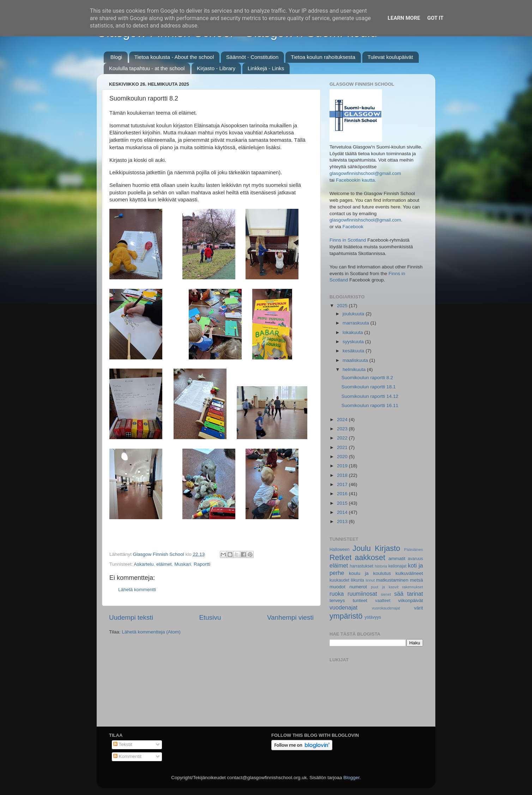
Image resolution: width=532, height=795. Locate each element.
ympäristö (346, 616)
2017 (343, 484)
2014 (343, 512)
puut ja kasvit (385, 587)
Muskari (183, 564)
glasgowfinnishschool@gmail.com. (366, 220)
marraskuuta (356, 323)
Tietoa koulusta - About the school (174, 57)
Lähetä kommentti (137, 590)
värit (419, 608)
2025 (343, 306)
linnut (370, 580)
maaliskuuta (356, 360)
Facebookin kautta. (356, 180)
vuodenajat (343, 607)
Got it (435, 18)
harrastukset (361, 566)
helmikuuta (355, 369)
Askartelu (144, 564)
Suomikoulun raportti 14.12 (370, 396)
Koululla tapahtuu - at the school (147, 68)
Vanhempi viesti (290, 617)
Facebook (353, 227)
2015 (343, 503)
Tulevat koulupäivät (390, 57)
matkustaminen (392, 580)
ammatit (397, 559)
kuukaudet (339, 580)
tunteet (360, 600)
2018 (343, 475)
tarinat (415, 594)
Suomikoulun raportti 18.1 (369, 387)
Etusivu (210, 617)
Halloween (340, 550)
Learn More (404, 18)
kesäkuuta (354, 351)
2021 (343, 447)
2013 (343, 521)
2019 (343, 466)
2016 (343, 494)
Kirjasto (387, 548)
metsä (416, 580)
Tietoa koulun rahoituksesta (323, 57)
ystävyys (373, 617)
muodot (337, 587)
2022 (343, 438)
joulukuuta (354, 314)
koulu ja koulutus (370, 573)
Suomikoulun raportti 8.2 (367, 378)
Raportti (202, 564)
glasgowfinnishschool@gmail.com (365, 173)
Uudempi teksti (131, 617)
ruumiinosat (362, 594)
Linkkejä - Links (266, 68)
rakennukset (413, 587)
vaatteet (383, 601)
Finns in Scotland (348, 240)
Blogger (351, 778)
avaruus (415, 559)
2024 (343, 420)
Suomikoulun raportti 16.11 (370, 405)
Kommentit (127, 756)
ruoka (337, 594)
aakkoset (370, 557)
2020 (343, 457)
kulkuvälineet (409, 573)
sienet (386, 594)
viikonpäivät (410, 600)
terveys (337, 600)
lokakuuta (353, 332)
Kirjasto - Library (216, 68)
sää (399, 594)
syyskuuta (354, 342)
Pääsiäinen (414, 550)
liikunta (357, 580)
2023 (343, 429)
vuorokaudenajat (386, 608)
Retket (340, 557)
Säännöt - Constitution (252, 57)
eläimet (164, 564)
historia (381, 566)
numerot (358, 587)
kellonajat (397, 566)
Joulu (362, 548)
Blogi (116, 57)
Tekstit (123, 744)
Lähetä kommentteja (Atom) (151, 632)
